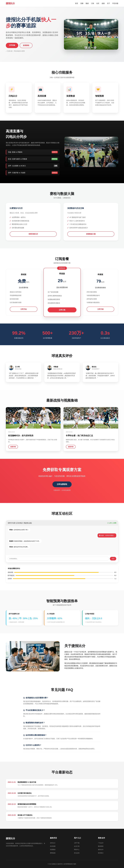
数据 (87, 3)
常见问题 (115, 3)
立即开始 (24, 309)
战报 (103, 3)
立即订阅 (62, 310)
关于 (108, 3)
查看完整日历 (33, 234)
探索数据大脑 (91, 234)
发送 (113, 559)
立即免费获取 (62, 484)
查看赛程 (26, 45)
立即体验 (12, 45)
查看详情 (13, 447)
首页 (77, 3)
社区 (98, 3)
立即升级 (100, 309)
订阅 (93, 3)
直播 (82, 3)
